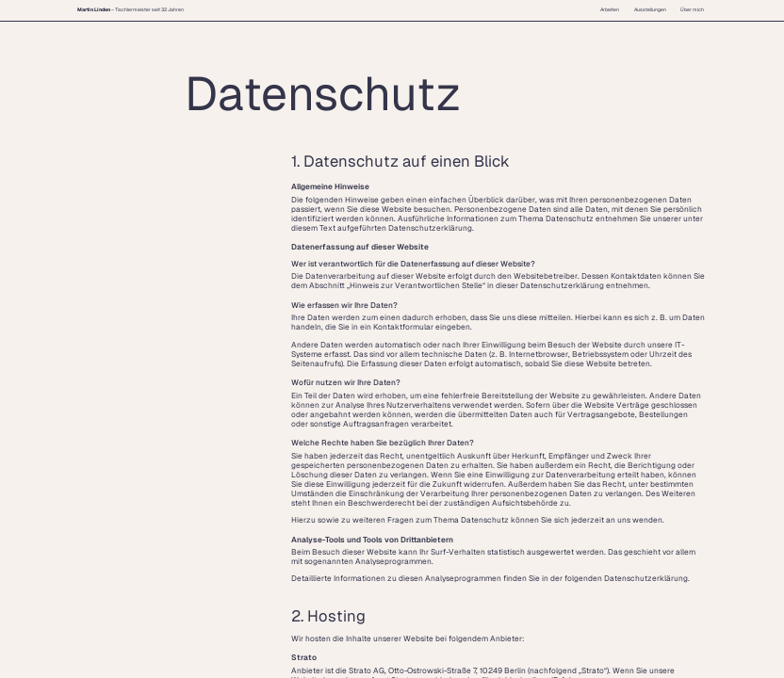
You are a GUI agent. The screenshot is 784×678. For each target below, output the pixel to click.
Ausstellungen (650, 10)
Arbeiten (610, 10)
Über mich (692, 10)
